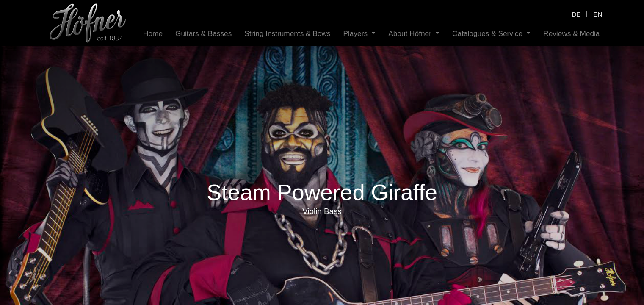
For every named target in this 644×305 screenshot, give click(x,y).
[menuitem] (153, 34)
